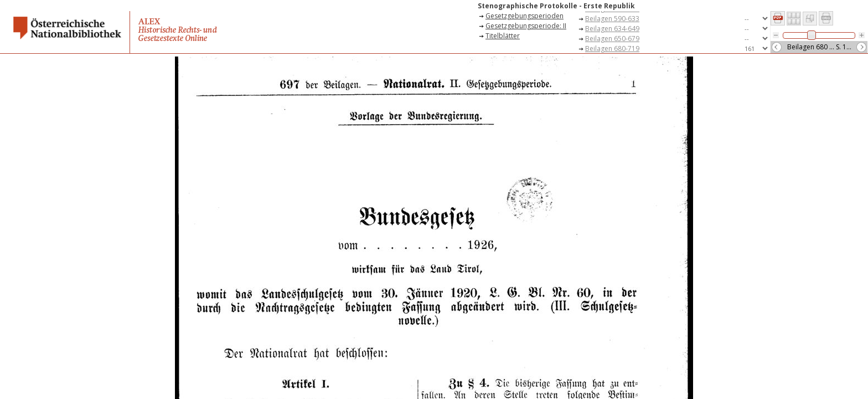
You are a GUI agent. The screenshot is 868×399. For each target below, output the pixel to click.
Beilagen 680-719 (612, 48)
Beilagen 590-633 (612, 19)
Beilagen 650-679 (612, 39)
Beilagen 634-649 (612, 29)
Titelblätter (503, 36)
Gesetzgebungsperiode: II (526, 26)
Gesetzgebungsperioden (525, 16)
